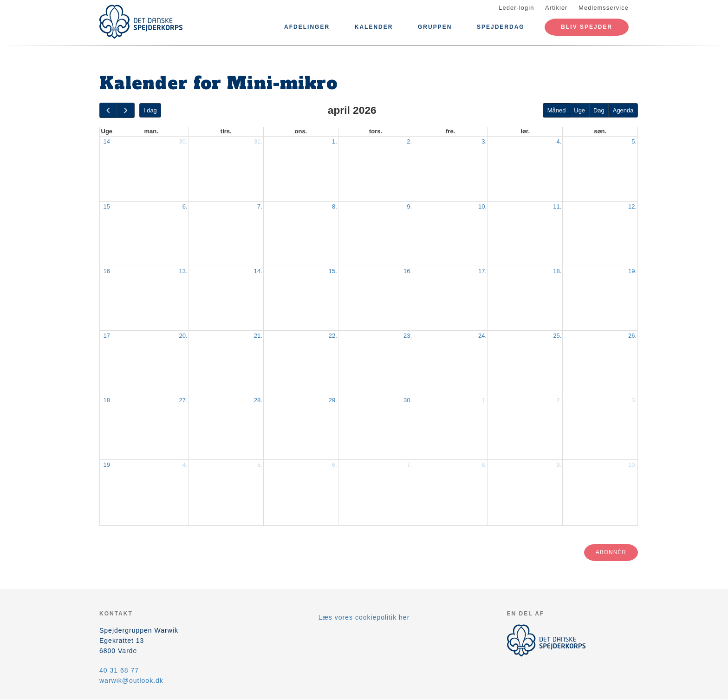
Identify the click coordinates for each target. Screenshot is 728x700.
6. (185, 206)
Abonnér (611, 552)
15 (107, 206)
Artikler (556, 8)
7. (260, 206)
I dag (150, 110)
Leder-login (516, 8)
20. (183, 336)
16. (408, 271)
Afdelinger (307, 27)
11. (557, 206)
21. (258, 336)
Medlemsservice (604, 8)
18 (107, 400)
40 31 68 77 (119, 670)
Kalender (374, 27)
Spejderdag (501, 27)
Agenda (623, 110)
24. (482, 336)
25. (557, 336)
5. (634, 141)
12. (632, 206)
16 (107, 271)
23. (408, 336)
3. (484, 141)
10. (482, 206)
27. (183, 400)
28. (258, 400)
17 (107, 336)
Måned (557, 110)
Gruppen (435, 27)
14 (107, 141)
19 (107, 465)
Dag (599, 110)
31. (258, 141)
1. (335, 141)
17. (482, 271)
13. (183, 271)
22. (333, 336)
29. (333, 400)
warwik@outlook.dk (131, 680)
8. (335, 206)
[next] (125, 110)
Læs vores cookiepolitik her (364, 617)
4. (559, 141)
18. (557, 271)
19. (632, 271)
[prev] (108, 110)
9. (409, 206)
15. (333, 271)
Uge (579, 110)
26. (632, 336)
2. (409, 141)
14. (258, 271)
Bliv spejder (587, 27)
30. (183, 141)
